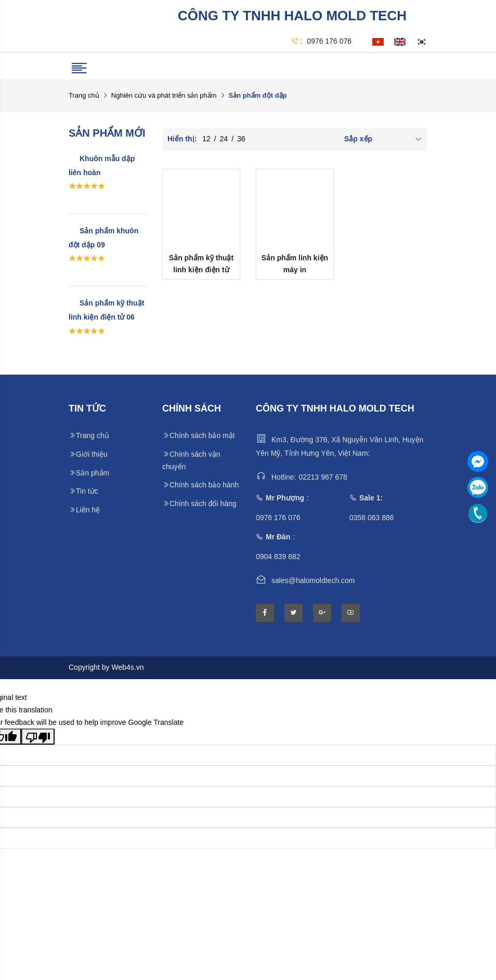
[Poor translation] (38, 736)
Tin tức (83, 491)
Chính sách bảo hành (200, 485)
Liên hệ (84, 510)
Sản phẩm (89, 473)
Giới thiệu (88, 454)
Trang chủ (84, 95)
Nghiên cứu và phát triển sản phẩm (164, 95)
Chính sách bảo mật (199, 435)
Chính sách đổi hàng (199, 504)
